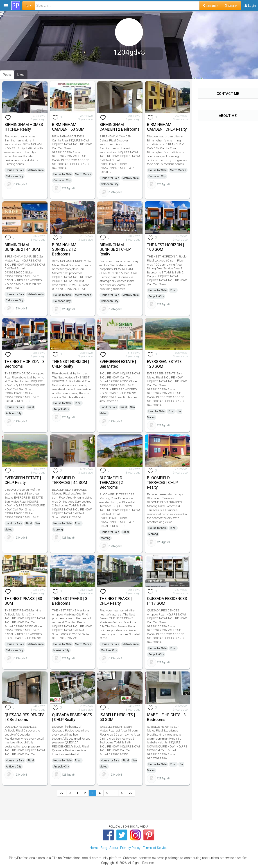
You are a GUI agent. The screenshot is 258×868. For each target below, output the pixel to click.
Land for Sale (109, 407)
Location (210, 6)
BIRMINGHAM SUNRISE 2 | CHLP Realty (115, 250)
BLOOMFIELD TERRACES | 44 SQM (70, 480)
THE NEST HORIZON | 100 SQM (165, 247)
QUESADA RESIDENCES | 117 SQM (167, 601)
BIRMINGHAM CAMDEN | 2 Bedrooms (120, 127)
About (114, 848)
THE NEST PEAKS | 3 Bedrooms (70, 601)
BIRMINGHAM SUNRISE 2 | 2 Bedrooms (64, 250)
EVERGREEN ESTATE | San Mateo (118, 364)
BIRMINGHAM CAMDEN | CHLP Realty (167, 127)
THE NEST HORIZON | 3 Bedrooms (25, 364)
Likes (21, 75)
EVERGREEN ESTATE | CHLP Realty (23, 480)
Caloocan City (15, 176)
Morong (58, 530)
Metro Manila (36, 170)
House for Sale (15, 170)
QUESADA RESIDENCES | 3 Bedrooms (25, 717)
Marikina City (61, 650)
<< (62, 793)
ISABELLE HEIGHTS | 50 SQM (117, 717)
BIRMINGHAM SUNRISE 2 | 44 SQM (22, 247)
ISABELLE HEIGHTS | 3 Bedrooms (166, 717)
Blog (104, 848)
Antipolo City (156, 296)
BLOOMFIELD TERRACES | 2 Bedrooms (111, 483)
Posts (7, 75)
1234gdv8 (21, 184)
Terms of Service (155, 848)
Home (94, 848)
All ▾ (29, 6)
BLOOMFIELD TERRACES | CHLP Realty (162, 483)
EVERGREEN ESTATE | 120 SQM (165, 364)
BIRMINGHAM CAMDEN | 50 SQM (68, 127)
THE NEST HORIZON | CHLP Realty (70, 364)
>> (130, 793)
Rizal (173, 290)
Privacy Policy (130, 848)
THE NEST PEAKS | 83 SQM (23, 601)
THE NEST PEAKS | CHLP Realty (116, 601)
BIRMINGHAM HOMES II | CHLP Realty (24, 127)
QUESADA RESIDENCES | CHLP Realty (72, 717)
